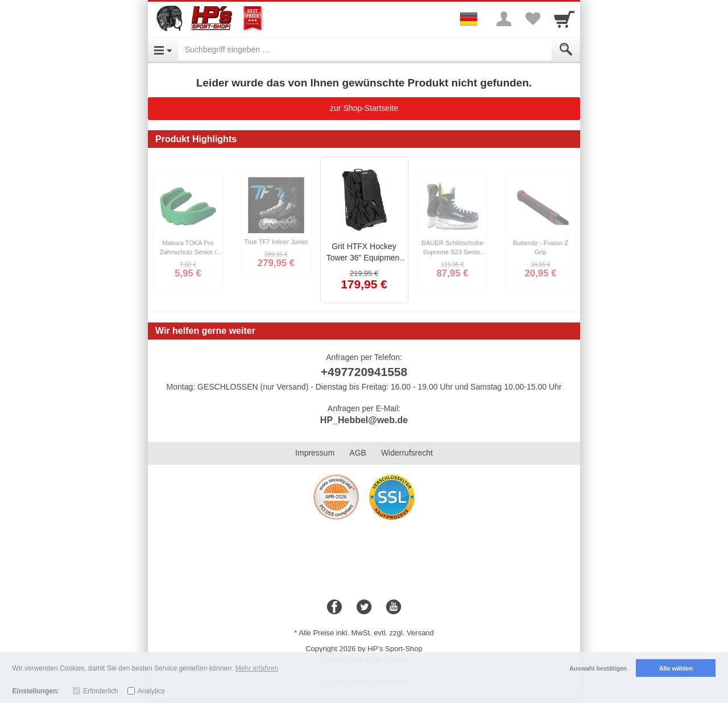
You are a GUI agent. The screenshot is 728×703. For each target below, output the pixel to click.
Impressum (315, 453)
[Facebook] (334, 607)
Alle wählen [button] (676, 668)
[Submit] (566, 49)
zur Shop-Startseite (364, 108)
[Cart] (564, 19)
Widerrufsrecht (407, 453)
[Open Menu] (163, 49)
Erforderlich (100, 691)
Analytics (151, 691)
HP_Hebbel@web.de (364, 420)
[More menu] (504, 19)
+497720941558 (364, 372)
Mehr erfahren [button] (257, 668)
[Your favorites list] (532, 19)
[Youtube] (394, 607)
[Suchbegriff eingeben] (365, 49)
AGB (358, 453)
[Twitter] (364, 607)
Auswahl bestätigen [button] (598, 668)
